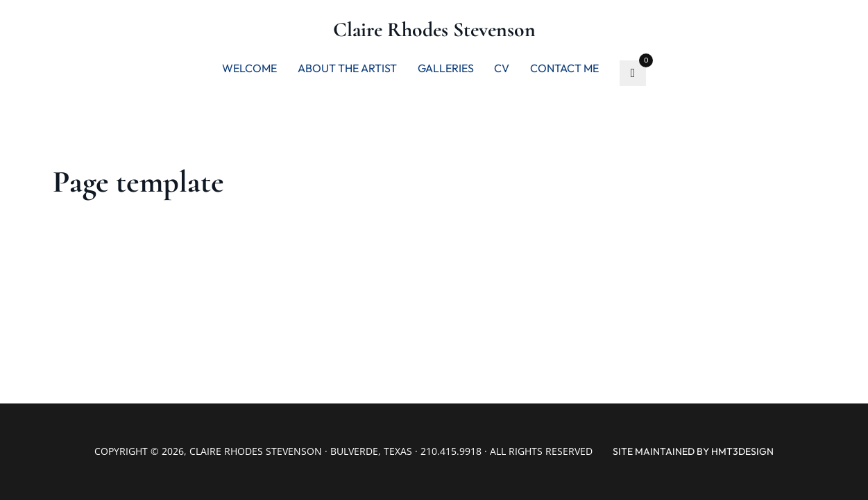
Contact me (564, 68)
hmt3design (742, 451)
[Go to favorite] (633, 74)
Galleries (446, 68)
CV (502, 68)
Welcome (249, 68)
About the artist (347, 68)
